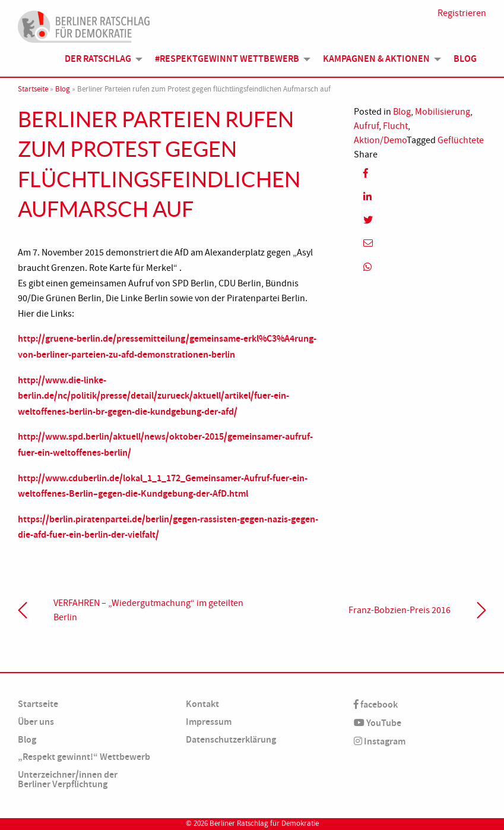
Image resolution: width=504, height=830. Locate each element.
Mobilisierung (443, 112)
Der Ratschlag (98, 59)
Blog (465, 59)
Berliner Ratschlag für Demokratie (264, 823)
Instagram (380, 741)
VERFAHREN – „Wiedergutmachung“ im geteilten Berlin (148, 610)
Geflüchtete (461, 140)
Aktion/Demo (380, 140)
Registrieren (462, 13)
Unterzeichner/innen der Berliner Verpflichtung (68, 779)
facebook (376, 704)
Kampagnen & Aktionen (376, 59)
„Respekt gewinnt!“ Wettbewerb (84, 757)
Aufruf (366, 126)
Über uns (36, 722)
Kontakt (202, 704)
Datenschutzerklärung (231, 739)
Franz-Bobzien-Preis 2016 (400, 610)
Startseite (33, 89)
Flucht (395, 126)
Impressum (209, 722)
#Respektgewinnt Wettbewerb (227, 59)
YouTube (378, 723)
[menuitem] (100, 59)
